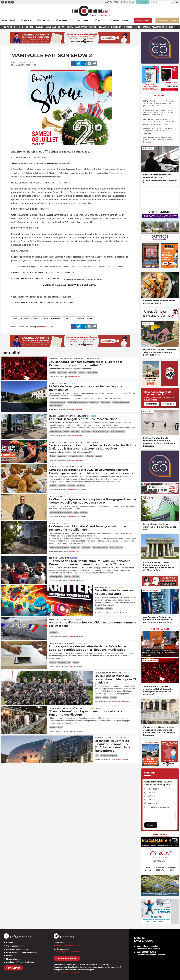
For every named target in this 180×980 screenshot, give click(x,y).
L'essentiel (160, 96)
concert (53, 373)
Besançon (54, 359)
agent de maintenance (58, 402)
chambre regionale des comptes (61, 513)
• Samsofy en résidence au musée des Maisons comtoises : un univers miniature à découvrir (158, 122)
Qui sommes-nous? (14, 946)
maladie (81, 318)
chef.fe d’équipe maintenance (78, 402)
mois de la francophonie (109, 756)
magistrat (84, 513)
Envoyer (151, 825)
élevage (53, 727)
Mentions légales (13, 959)
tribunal (67, 577)
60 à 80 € (151, 800)
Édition (93, 15)
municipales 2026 (64, 662)
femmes (53, 662)
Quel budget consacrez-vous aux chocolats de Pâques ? (158, 783)
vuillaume (76, 577)
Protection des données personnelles (22, 952)
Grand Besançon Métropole (62, 416)
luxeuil (105, 698)
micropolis (73, 373)
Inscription (152, 404)
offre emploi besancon (100, 547)
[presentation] (143, 643)
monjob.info (94, 402)
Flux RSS (10, 956)
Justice (73, 558)
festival (53, 456)
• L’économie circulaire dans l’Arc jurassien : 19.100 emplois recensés (158, 131)
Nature (99, 708)
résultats (82, 373)
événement (55, 318)
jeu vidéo (109, 609)
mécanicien (75, 432)
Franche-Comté (56, 643)
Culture (120, 587)
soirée (90, 318)
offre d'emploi (105, 402)
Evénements (121, 738)
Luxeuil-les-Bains (103, 673)
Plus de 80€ (152, 803)
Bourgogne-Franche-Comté (62, 467)
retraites (76, 662)
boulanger (62, 486)
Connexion (168, 404)
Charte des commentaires (17, 949)
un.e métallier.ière (116, 547)
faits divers (54, 633)
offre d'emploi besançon (121, 402)
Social (78, 643)
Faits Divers (75, 620)
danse (45, 318)
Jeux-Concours (92, 359)
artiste (15, 318)
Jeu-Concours (77, 359)
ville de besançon (56, 405)
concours (72, 486)
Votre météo (160, 834)
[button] (172, 2)
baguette (53, 486)
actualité (16, 50)
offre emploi (86, 547)
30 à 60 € (151, 796)
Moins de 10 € (153, 789)
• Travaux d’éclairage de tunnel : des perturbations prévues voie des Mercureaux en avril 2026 (160, 113)
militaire (113, 698)
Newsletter (13, 968)
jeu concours (62, 373)
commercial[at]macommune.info (67, 952)
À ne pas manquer (160, 629)
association (25, 318)
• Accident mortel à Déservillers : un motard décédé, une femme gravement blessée (160, 103)
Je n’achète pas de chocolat (158, 807)
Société (86, 643)
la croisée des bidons (76, 456)
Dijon (52, 496)
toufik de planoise (56, 577)
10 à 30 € (151, 793)
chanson (36, 318)
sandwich (80, 486)
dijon (76, 513)
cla (97, 756)
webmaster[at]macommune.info (67, 972)
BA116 (98, 698)
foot (73, 318)
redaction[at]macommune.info (66, 945)
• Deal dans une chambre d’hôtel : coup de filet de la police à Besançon (158, 140)
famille (66, 318)
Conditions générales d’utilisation (20, 962)
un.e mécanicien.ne (118, 432)
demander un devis (67, 958)
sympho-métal (92, 373)
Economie (74, 383)
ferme (60, 727)
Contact (9, 943)
